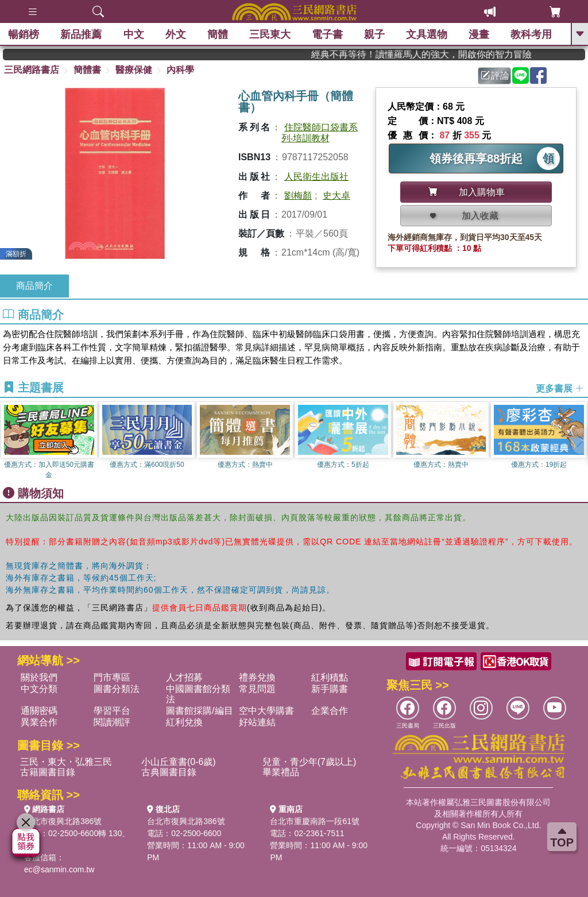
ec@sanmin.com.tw (59, 869)
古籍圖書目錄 (48, 772)
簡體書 (87, 70)
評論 (495, 76)
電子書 (328, 34)
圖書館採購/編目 (199, 711)
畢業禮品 (281, 772)
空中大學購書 (266, 711)
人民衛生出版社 (316, 177)
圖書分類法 (117, 689)
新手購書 (330, 689)
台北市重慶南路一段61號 (315, 821)
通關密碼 (39, 711)
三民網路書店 (32, 70)
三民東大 (270, 34)
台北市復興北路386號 (63, 821)
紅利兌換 (184, 722)
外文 (176, 34)
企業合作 (330, 711)
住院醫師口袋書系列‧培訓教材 (320, 133)
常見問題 (257, 689)
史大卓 (336, 196)
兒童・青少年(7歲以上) (310, 762)
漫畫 (479, 34)
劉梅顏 (298, 196)
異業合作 (39, 722)
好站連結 (257, 722)
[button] (579, 441)
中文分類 (39, 689)
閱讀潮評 (112, 722)
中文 (134, 34)
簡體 (218, 34)
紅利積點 (330, 677)
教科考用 (532, 34)
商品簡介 (34, 286)
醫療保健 (134, 70)
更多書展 (560, 388)
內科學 (180, 70)
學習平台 (112, 711)
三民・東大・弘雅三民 (66, 762)
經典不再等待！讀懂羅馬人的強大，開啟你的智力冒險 (442, 54)
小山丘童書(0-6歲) (179, 762)
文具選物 (427, 34)
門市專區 (112, 677)
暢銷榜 (24, 34)
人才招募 (184, 677)
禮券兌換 (257, 677)
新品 (82, 34)
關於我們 (39, 677)
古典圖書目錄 (169, 772)
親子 (375, 34)
